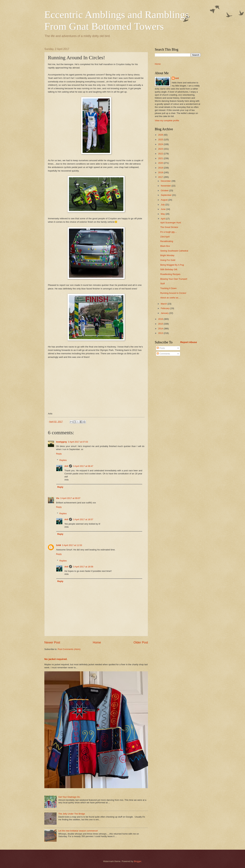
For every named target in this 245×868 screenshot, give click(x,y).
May (163, 214)
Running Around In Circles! (173, 293)
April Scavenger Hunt (171, 223)
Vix (58, 498)
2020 (161, 163)
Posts (161, 348)
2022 (161, 154)
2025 (161, 140)
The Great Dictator (169, 227)
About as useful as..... (171, 298)
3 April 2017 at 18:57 (83, 519)
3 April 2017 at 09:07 (70, 498)
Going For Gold (168, 260)
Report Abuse (189, 342)
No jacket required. (56, 659)
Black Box (165, 246)
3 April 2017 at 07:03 (78, 442)
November (166, 186)
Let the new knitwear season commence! (78, 831)
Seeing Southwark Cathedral (174, 251)
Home (97, 642)
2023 (161, 149)
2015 (161, 324)
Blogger (138, 861)
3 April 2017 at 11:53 (72, 545)
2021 (161, 158)
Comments (163, 354)
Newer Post (52, 642)
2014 (161, 329)
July (163, 205)
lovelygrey (62, 442)
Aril (66, 466)
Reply (59, 454)
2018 (161, 172)
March (164, 304)
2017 (161, 177)
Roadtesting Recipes (170, 274)
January (165, 313)
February (165, 308)
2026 (161, 135)
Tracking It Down (168, 288)
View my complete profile (167, 120)
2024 (161, 144)
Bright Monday (167, 255)
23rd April (165, 237)
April (163, 219)
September (166, 195)
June (163, 209)
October (165, 190)
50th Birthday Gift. (169, 269)
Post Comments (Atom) (69, 649)
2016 (161, 319)
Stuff (162, 284)
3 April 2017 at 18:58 (83, 567)
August (164, 200)
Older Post (141, 642)
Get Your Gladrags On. (69, 797)
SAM (59, 545)
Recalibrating (167, 241)
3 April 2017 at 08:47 (83, 466)
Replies (63, 460)
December (166, 181)
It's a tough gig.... (169, 232)
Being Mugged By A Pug (172, 265)
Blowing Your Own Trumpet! (174, 279)
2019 (161, 168)
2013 (161, 333)
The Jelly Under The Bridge (72, 814)
